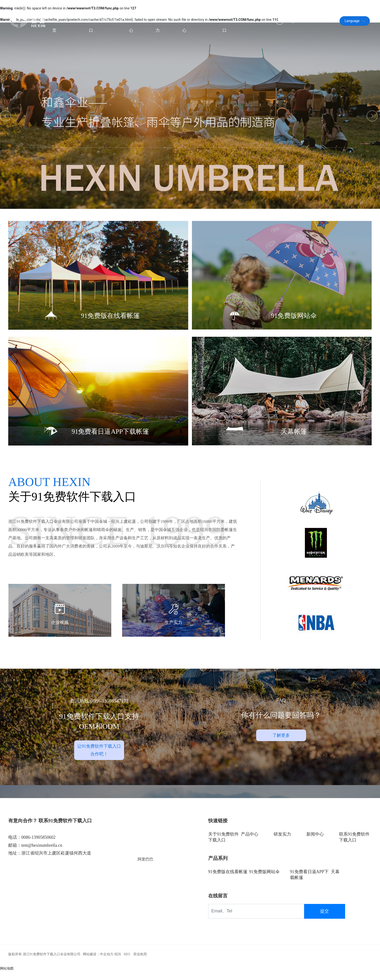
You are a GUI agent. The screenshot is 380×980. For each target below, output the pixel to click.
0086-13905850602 (38, 846)
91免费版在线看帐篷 (110, 317)
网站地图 (7, 977)
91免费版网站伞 (294, 317)
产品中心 (250, 843)
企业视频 (60, 635)
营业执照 (140, 963)
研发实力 (282, 843)
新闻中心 (315, 843)
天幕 (335, 880)
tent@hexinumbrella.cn (301, 22)
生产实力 (174, 635)
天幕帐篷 (294, 433)
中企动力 (107, 963)
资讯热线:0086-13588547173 (99, 709)
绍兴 (118, 963)
